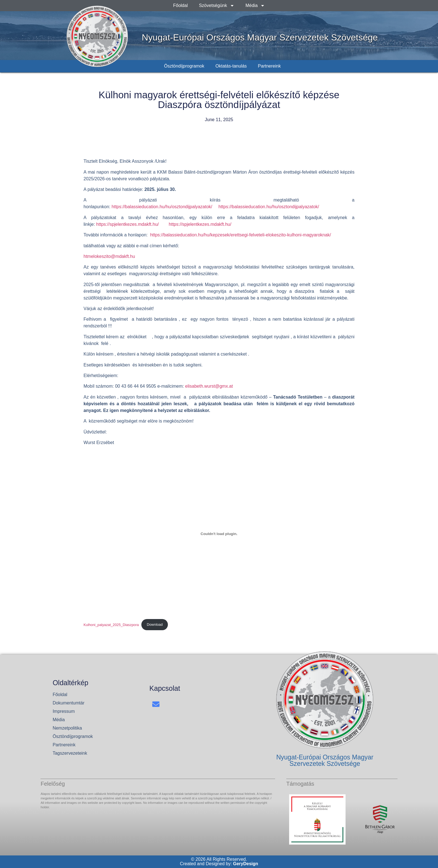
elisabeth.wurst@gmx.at (209, 386)
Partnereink (269, 66)
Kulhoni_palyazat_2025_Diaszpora (111, 624)
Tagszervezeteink (70, 753)
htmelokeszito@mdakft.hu (109, 256)
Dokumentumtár (68, 703)
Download (155, 624)
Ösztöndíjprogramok (184, 66)
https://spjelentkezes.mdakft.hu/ (127, 224)
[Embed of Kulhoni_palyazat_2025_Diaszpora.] (219, 534)
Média (255, 6)
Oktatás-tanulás (231, 66)
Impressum (64, 711)
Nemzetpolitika (67, 728)
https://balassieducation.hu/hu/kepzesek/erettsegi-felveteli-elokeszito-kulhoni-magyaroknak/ (240, 235)
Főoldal (180, 5)
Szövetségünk (217, 6)
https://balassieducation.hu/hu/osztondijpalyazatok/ (163, 207)
